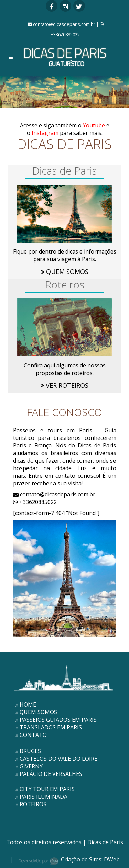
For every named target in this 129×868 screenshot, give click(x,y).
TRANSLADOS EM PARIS (48, 727)
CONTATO (30, 735)
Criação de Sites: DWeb (90, 859)
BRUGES (28, 751)
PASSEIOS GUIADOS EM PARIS (55, 720)
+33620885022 (35, 502)
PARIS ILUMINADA (41, 797)
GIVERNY (28, 766)
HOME (25, 704)
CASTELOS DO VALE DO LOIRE (56, 759)
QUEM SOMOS (65, 272)
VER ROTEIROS (64, 385)
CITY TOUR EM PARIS (44, 789)
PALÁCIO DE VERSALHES (48, 774)
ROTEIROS (30, 804)
